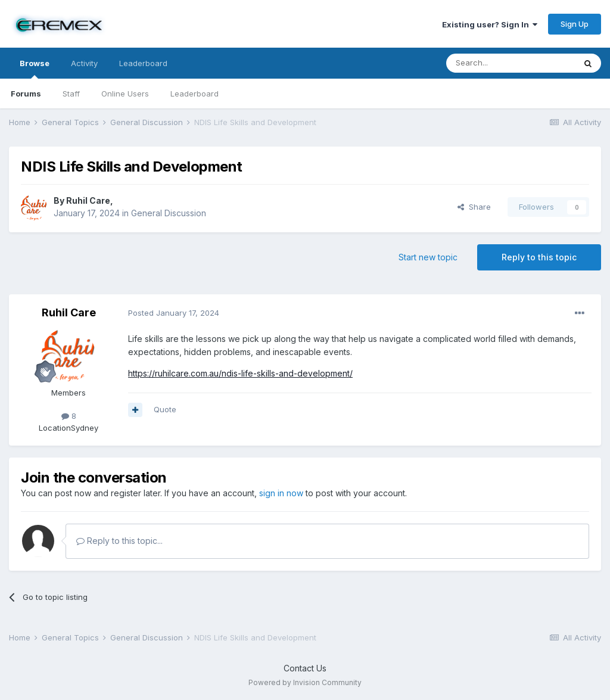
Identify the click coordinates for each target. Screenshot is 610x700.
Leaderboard (194, 94)
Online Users (125, 94)
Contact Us (305, 668)
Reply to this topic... (119, 541)
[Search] (511, 63)
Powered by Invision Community (305, 682)
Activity (84, 63)
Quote (165, 409)
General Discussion (169, 213)
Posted (174, 313)
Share (474, 207)
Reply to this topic (539, 257)
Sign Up (575, 24)
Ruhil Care (88, 200)
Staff (71, 94)
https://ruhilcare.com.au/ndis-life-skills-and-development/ (240, 373)
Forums (26, 94)
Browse (35, 69)
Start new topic (428, 257)
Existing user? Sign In (490, 24)
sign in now (281, 493)
